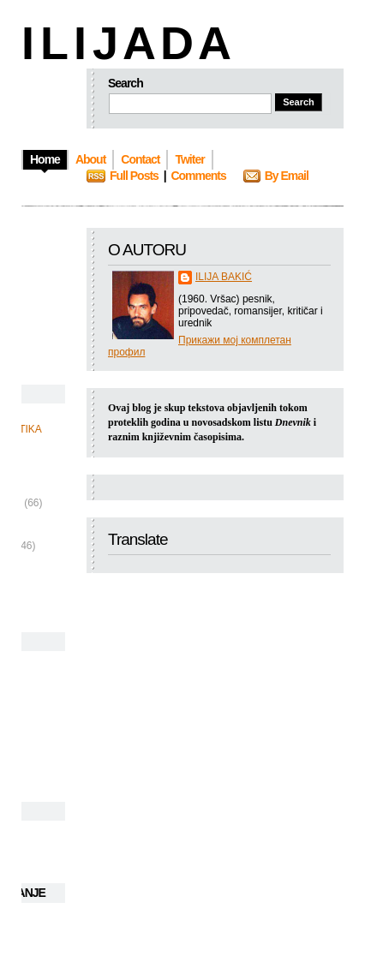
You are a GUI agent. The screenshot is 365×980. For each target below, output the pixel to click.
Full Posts (134, 176)
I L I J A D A (125, 43)
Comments (198, 176)
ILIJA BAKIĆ (224, 277)
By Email (287, 176)
